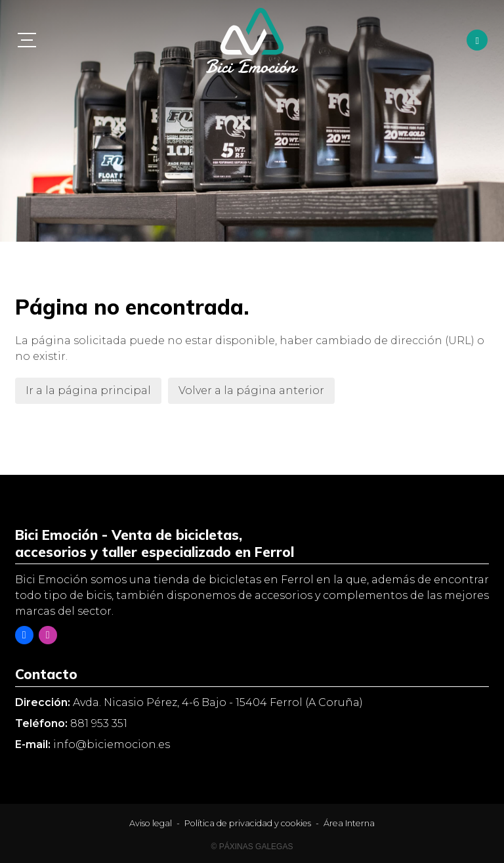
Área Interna (349, 823)
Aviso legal (151, 823)
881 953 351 (99, 723)
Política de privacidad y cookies (248, 823)
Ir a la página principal (88, 390)
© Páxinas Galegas (252, 847)
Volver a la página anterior (251, 390)
